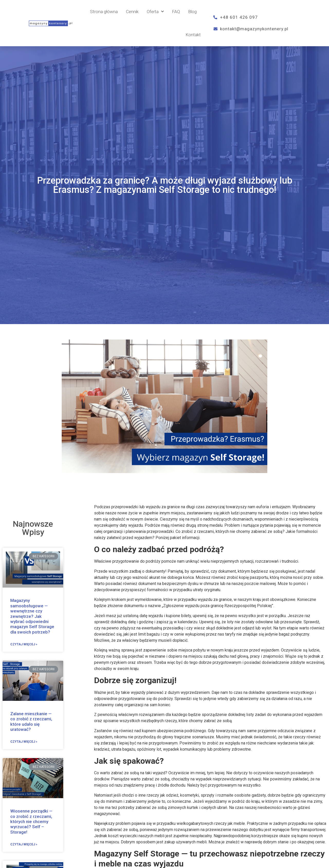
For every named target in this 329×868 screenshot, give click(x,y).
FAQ (176, 12)
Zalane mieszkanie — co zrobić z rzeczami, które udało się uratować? (31, 721)
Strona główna (104, 12)
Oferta (155, 12)
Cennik (132, 12)
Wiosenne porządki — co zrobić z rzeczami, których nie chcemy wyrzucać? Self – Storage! (31, 822)
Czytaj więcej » (24, 644)
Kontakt (193, 35)
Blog (192, 12)
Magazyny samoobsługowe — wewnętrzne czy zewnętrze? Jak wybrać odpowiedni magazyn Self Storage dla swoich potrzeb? (32, 616)
